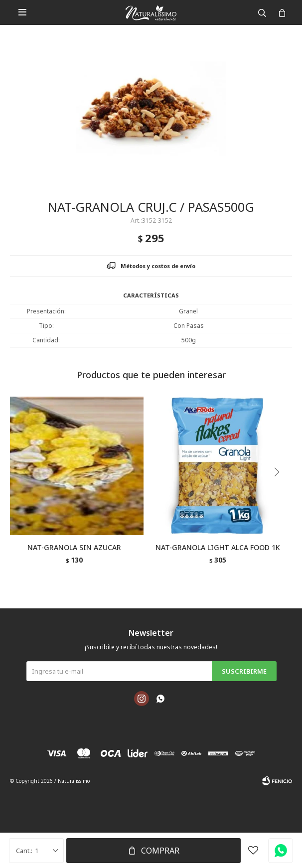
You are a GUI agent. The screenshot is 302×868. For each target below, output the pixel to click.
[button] (280, 492)
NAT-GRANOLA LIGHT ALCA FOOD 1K (218, 547)
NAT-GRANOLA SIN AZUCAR (74, 547)
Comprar (160, 851)
